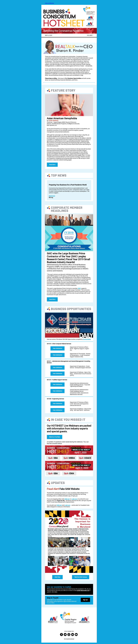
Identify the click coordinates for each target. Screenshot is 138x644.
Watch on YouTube (55, 437)
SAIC (79, 288)
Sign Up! (85, 600)
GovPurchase (87, 339)
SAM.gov (67, 499)
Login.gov (74, 499)
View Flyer (57, 577)
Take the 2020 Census (81, 577)
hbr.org (51, 197)
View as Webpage (49, 3)
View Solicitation (57, 348)
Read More (52, 165)
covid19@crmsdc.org (83, 590)
